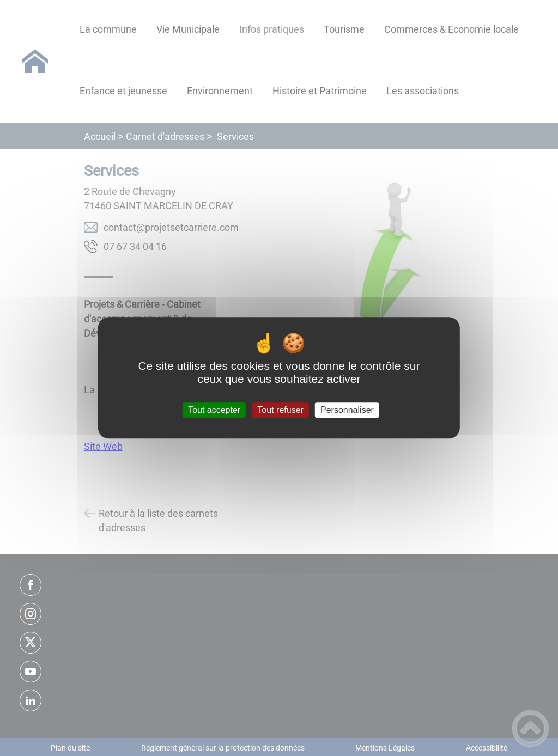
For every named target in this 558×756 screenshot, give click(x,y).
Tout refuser (280, 410)
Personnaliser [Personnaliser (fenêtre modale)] (347, 410)
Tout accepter (214, 410)
